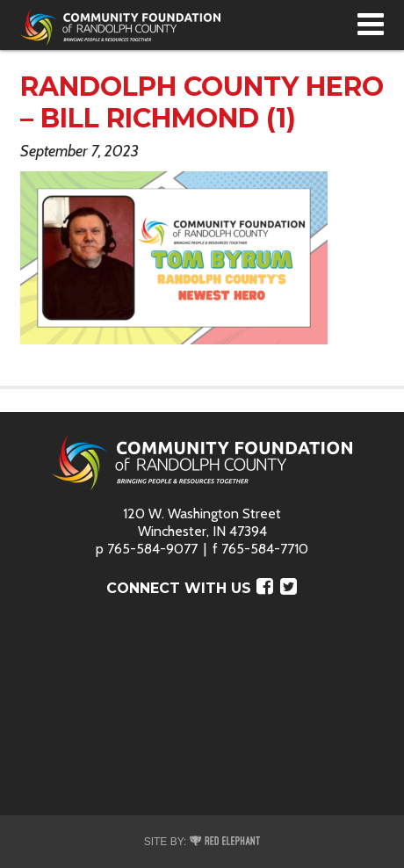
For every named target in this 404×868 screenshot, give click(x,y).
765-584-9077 (152, 549)
